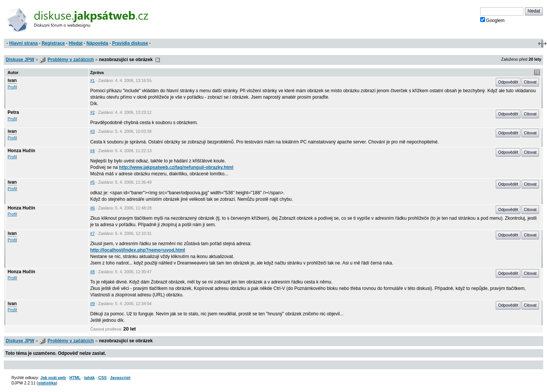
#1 (93, 80)
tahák (89, 378)
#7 (93, 233)
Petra (13, 112)
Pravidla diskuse (130, 43)
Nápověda (97, 43)
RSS (158, 60)
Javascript (120, 378)
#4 (93, 151)
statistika (47, 383)
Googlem (492, 20)
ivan (12, 80)
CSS (103, 378)
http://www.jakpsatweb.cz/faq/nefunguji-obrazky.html (176, 167)
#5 (93, 182)
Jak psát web (53, 378)
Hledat (76, 43)
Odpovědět (508, 82)
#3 (93, 131)
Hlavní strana (23, 43)
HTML (75, 378)
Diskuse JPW (20, 60)
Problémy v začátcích (71, 60)
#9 (93, 304)
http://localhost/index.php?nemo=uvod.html (138, 250)
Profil (12, 87)
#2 (93, 112)
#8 (93, 272)
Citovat (530, 82)
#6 (93, 208)
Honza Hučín (21, 151)
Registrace (53, 43)
